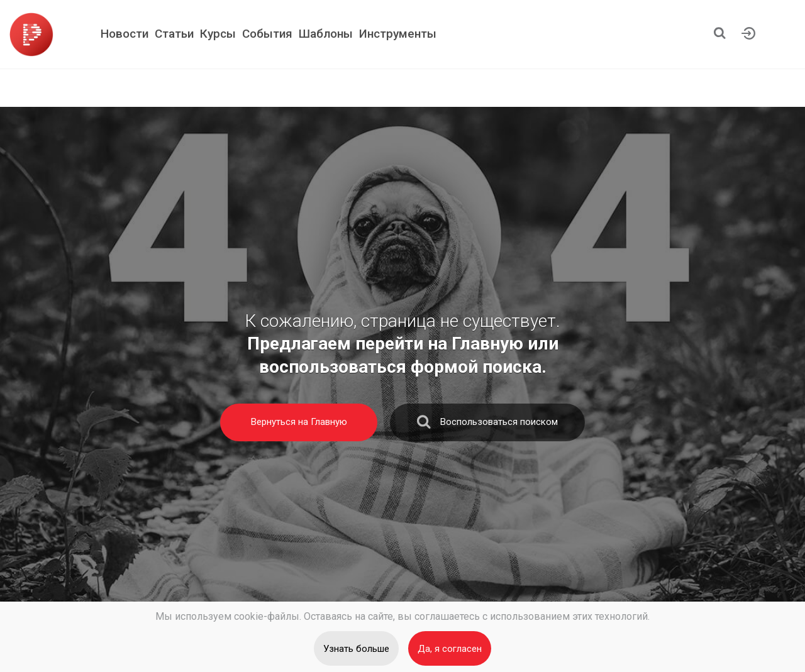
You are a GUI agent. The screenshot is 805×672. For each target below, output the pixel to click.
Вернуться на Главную (299, 422)
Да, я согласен (450, 649)
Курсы (218, 34)
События (267, 34)
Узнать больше (356, 649)
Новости (125, 34)
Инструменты (398, 34)
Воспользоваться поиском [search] (487, 425)
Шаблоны (326, 34)
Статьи (174, 34)
